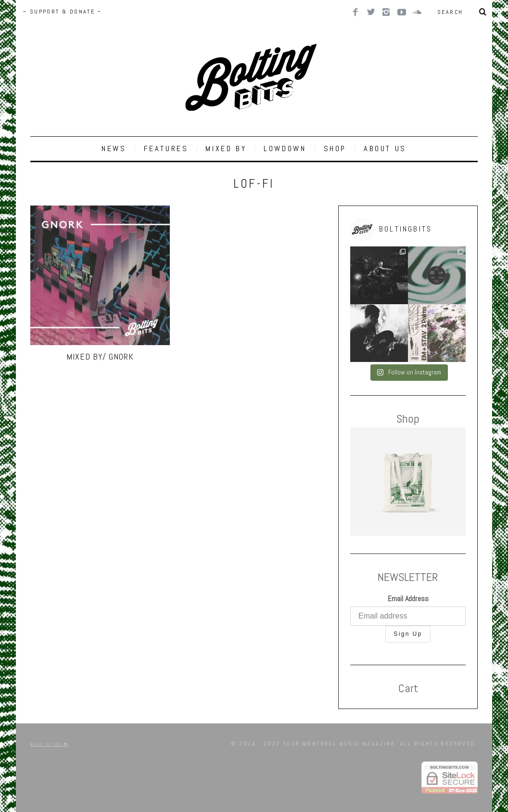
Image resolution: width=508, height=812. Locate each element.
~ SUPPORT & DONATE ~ (62, 12)
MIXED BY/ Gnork (100, 356)
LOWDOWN (285, 148)
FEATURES (166, 148)
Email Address (408, 599)
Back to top (49, 744)
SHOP (335, 148)
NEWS (114, 148)
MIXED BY (226, 148)
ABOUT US (385, 148)
